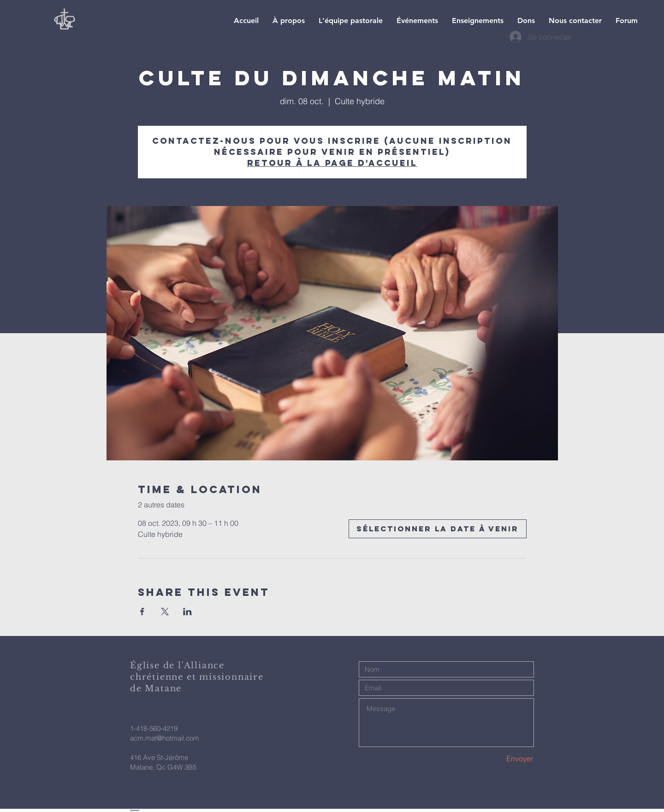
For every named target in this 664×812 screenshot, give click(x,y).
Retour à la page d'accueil (332, 163)
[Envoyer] (501, 759)
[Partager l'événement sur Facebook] (142, 612)
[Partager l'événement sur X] (165, 612)
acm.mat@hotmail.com (165, 738)
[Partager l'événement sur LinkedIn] (187, 612)
